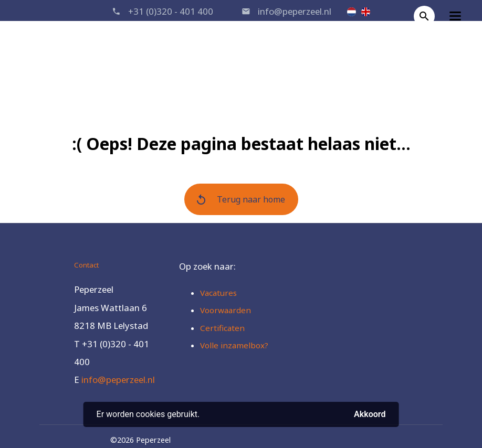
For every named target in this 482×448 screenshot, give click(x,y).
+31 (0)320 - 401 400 (171, 11)
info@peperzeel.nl (295, 11)
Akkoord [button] (370, 414)
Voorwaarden (226, 310)
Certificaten (222, 328)
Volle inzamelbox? (234, 345)
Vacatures (218, 293)
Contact (86, 265)
